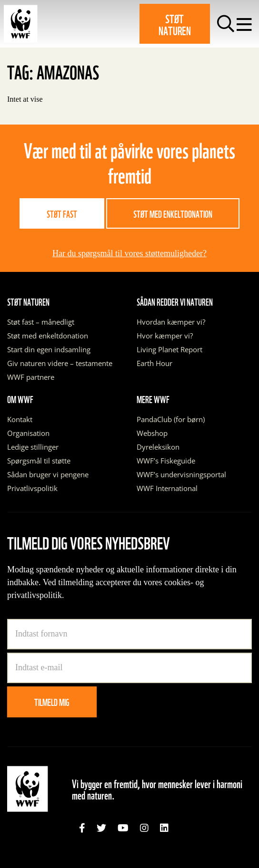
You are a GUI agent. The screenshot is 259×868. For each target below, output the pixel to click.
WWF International (167, 488)
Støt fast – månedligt (41, 322)
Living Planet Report (169, 349)
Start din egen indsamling (49, 349)
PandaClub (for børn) (171, 419)
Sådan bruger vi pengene (48, 474)
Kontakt (20, 419)
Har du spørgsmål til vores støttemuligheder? (129, 253)
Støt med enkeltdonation (173, 213)
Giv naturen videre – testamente (60, 363)
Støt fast (62, 213)
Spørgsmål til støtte (39, 461)
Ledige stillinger (33, 447)
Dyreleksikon (158, 447)
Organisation (28, 433)
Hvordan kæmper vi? (171, 322)
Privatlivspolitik (32, 488)
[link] (82, 828)
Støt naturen (175, 24)
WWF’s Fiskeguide (166, 461)
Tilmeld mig (52, 702)
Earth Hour (154, 363)
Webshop (152, 433)
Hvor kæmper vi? (165, 336)
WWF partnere (31, 377)
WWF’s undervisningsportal (181, 474)
